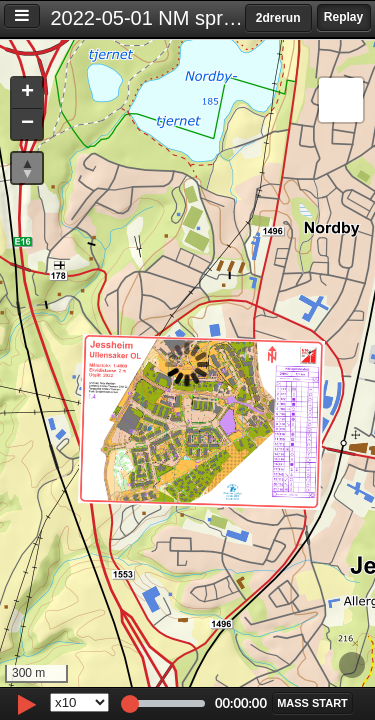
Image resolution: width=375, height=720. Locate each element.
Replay (343, 17)
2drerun (278, 18)
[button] (27, 93)
